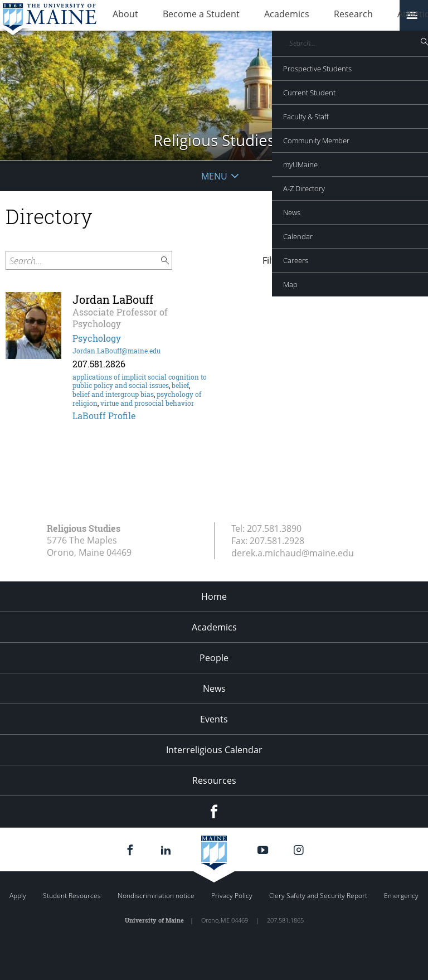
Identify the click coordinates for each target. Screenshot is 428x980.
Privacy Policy (232, 896)
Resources (214, 780)
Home (214, 596)
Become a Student (184, 16)
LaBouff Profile (104, 416)
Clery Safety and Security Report (318, 896)
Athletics (365, 16)
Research (314, 16)
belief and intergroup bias (113, 394)
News (214, 688)
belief (180, 385)
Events (214, 719)
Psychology (97, 338)
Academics (259, 16)
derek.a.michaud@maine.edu (293, 553)
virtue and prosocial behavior (147, 403)
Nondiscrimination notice (156, 896)
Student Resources (72, 896)
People (214, 658)
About (120, 16)
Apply (18, 896)
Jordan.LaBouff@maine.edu (116, 351)
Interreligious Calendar (214, 750)
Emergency (401, 896)
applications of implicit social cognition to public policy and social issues (140, 381)
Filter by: (280, 260)
